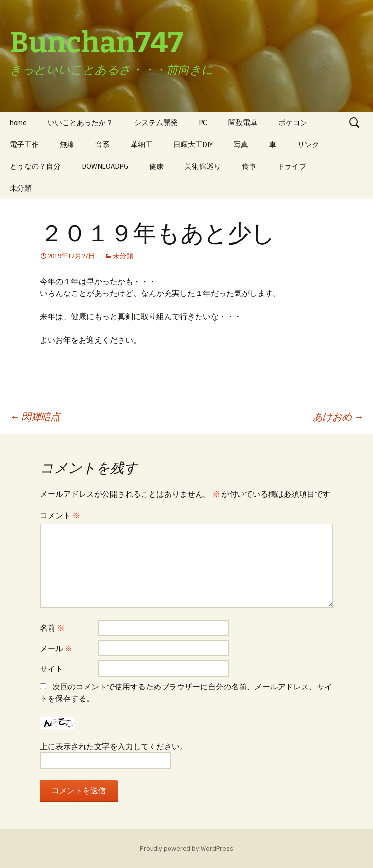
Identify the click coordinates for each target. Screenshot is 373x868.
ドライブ (292, 166)
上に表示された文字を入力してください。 (114, 746)
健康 (156, 166)
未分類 (21, 188)
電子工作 (24, 144)
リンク (308, 144)
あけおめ (338, 417)
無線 (67, 144)
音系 (102, 144)
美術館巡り (203, 166)
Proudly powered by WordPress (186, 848)
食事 (249, 166)
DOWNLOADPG (105, 166)
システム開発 (156, 123)
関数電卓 (243, 123)
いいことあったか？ (80, 123)
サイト (51, 669)
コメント (60, 515)
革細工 (142, 144)
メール (56, 648)
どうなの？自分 (35, 166)
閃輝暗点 (35, 417)
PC (203, 123)
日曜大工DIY (193, 144)
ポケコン (293, 123)
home (18, 123)
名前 (52, 628)
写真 (241, 144)
